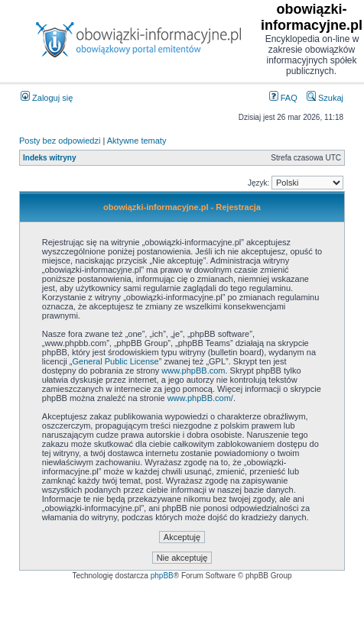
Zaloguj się (47, 98)
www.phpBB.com (193, 371)
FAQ (283, 98)
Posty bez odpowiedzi (60, 141)
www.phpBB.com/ (200, 398)
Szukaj (325, 98)
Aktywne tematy (137, 141)
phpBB (162, 576)
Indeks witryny (49, 158)
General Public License (116, 361)
